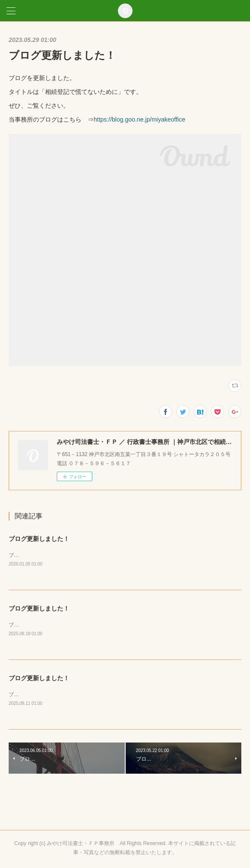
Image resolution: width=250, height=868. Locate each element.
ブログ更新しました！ (39, 539)
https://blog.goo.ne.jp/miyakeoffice (139, 119)
